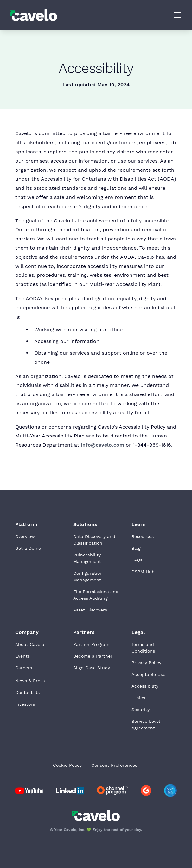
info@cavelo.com (102, 445)
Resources (143, 536)
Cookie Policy (67, 765)
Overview (25, 536)
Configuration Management (88, 577)
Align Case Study (92, 668)
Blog (136, 548)
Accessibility (145, 686)
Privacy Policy (146, 663)
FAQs (137, 560)
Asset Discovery (90, 610)
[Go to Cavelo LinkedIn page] (29, 790)
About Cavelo (30, 644)
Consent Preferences (114, 765)
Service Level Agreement (146, 725)
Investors (25, 704)
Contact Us (27, 692)
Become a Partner (93, 656)
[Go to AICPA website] (170, 790)
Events (22, 656)
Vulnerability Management (87, 558)
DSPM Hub (143, 572)
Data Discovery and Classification (94, 540)
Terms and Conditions (143, 648)
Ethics (138, 698)
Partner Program (91, 644)
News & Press (30, 681)
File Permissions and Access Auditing (96, 595)
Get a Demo (28, 548)
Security (141, 710)
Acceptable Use (148, 674)
